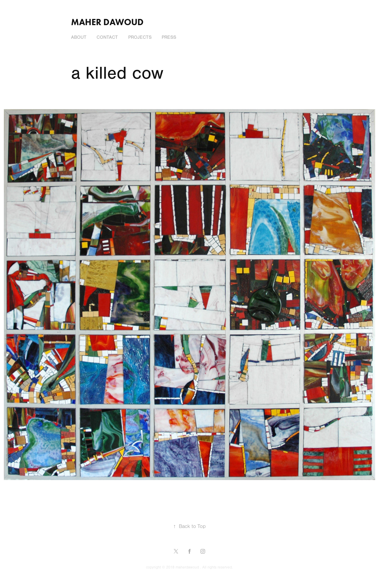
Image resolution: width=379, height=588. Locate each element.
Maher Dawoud (107, 22)
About (79, 37)
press (169, 37)
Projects (140, 37)
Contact (107, 37)
